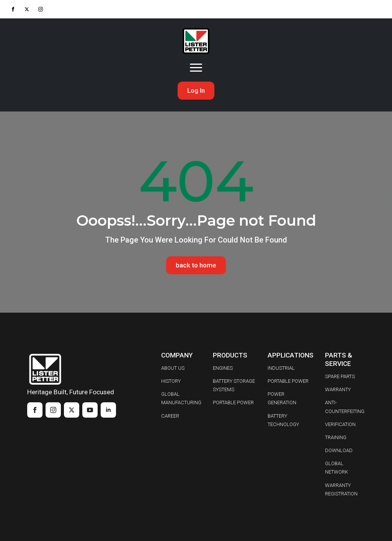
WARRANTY (338, 389)
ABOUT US (173, 368)
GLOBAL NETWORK (336, 468)
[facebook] (13, 9)
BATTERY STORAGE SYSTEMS (234, 385)
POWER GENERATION (282, 398)
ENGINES (223, 368)
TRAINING (336, 437)
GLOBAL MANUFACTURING (181, 398)
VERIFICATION (340, 424)
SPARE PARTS (340, 376)
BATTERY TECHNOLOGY (283, 420)
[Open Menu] (196, 68)
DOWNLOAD (339, 450)
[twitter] (27, 9)
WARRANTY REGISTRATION (341, 489)
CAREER (170, 416)
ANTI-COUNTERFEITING (345, 407)
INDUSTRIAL (281, 368)
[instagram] (41, 9)
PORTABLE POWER (233, 403)
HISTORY (171, 381)
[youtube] (90, 410)
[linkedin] (108, 410)
